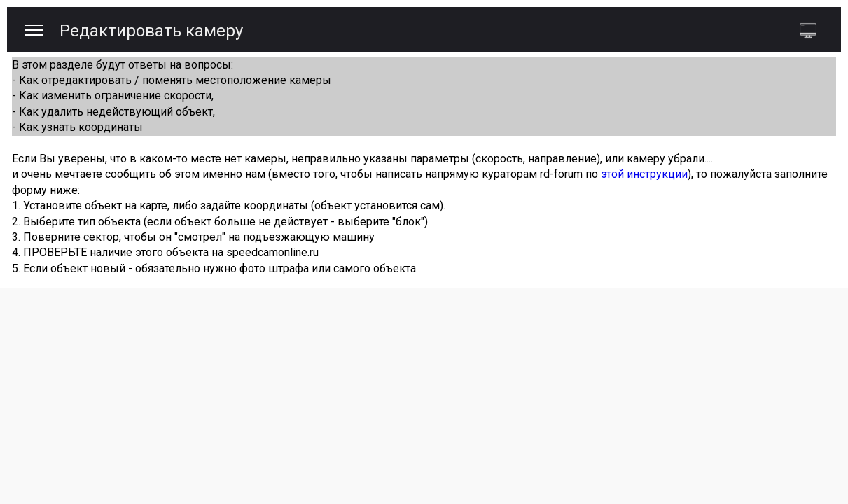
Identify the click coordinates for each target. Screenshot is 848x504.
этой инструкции (644, 174)
